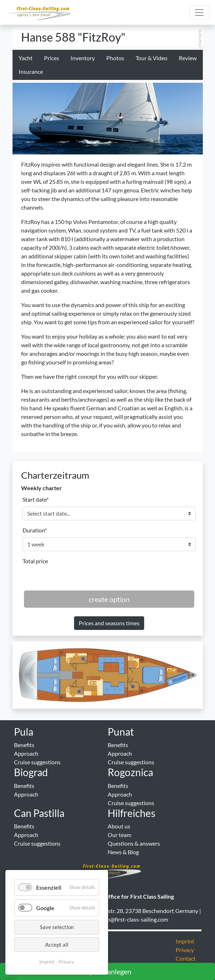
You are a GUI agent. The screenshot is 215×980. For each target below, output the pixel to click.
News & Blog (123, 852)
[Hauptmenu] (199, 13)
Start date (36, 499)
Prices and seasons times (109, 623)
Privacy (66, 962)
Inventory (83, 58)
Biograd (31, 772)
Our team (119, 835)
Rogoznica (130, 772)
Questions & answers (134, 843)
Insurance (31, 71)
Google (45, 908)
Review (188, 58)
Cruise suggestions (37, 762)
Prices (52, 58)
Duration (35, 530)
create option (109, 599)
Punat (121, 732)
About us (119, 826)
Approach (26, 753)
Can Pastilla (39, 813)
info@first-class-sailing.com (134, 919)
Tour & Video (152, 58)
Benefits (24, 745)
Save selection (57, 927)
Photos (115, 58)
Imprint (47, 962)
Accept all (57, 945)
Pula (24, 732)
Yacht (26, 58)
